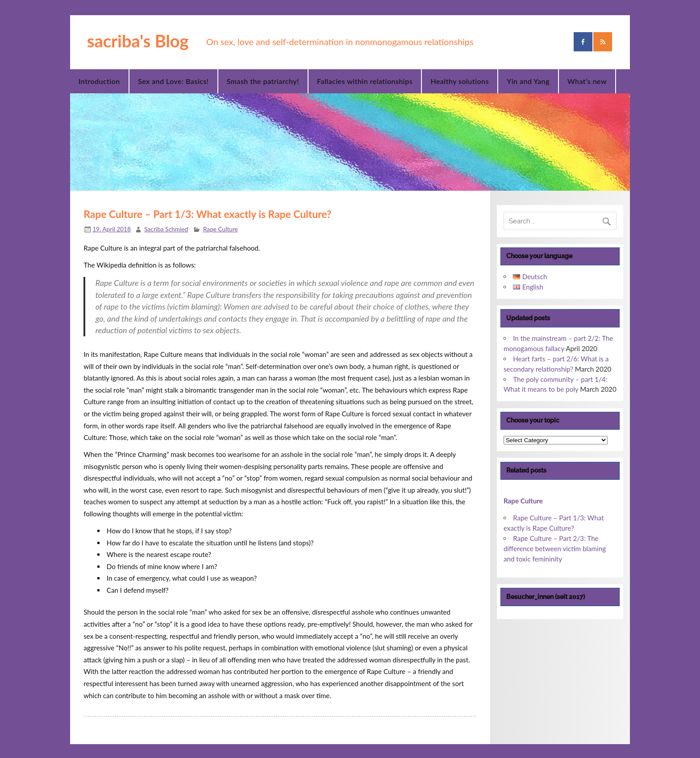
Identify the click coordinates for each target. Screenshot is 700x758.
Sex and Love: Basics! (173, 81)
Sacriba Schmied (166, 229)
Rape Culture (221, 229)
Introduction (99, 81)
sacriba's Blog (138, 41)
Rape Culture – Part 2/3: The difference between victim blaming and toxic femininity (555, 549)
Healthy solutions (459, 81)
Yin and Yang (528, 81)
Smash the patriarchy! (263, 81)
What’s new (587, 81)
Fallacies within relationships (365, 81)
